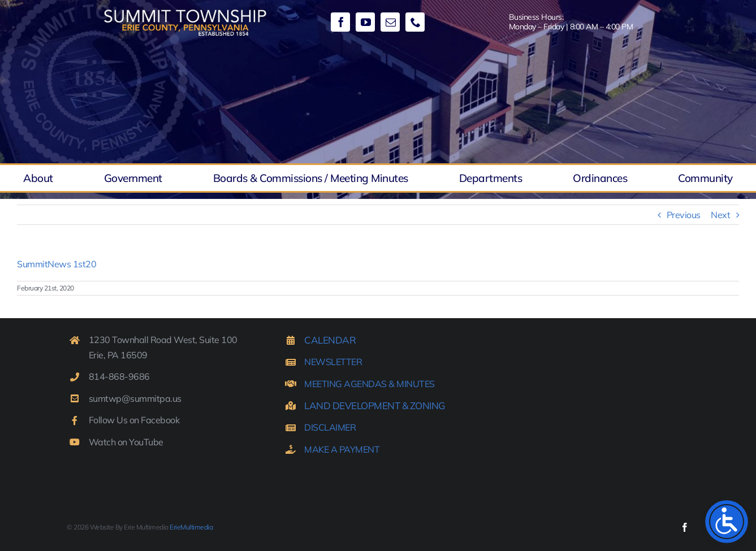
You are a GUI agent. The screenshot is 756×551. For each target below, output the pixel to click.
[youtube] (365, 22)
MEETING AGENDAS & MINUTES (370, 384)
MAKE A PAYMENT (342, 449)
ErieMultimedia (191, 527)
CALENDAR (330, 340)
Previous (684, 215)
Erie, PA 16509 (118, 355)
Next (720, 215)
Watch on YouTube (126, 442)
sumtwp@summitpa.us (135, 398)
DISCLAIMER (330, 427)
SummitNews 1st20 (57, 264)
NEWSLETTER (333, 362)
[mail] (390, 22)
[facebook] (340, 22)
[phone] (415, 22)
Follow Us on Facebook (134, 420)
